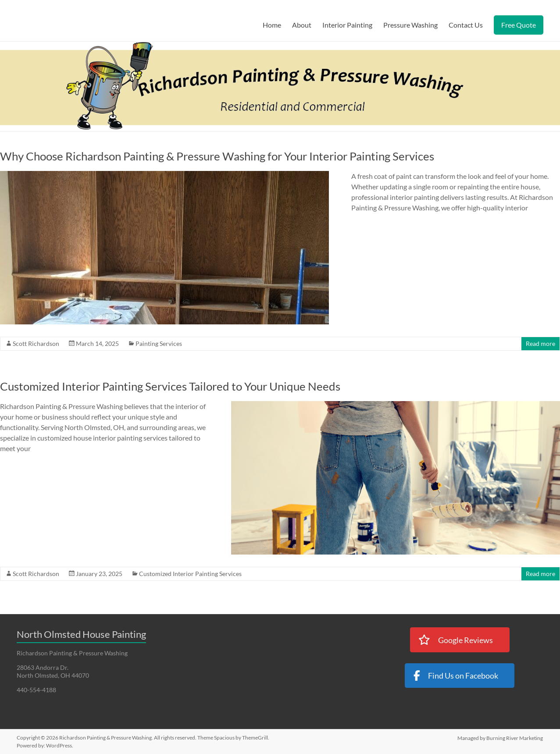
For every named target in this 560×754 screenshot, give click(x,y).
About (302, 25)
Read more (540, 343)
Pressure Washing (410, 25)
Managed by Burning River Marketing (501, 738)
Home (272, 25)
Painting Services (159, 343)
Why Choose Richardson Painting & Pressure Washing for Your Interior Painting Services (217, 156)
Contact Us (466, 25)
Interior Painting (347, 25)
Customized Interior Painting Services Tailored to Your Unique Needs (170, 386)
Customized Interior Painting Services (190, 574)
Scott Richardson (36, 343)
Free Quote (519, 25)
